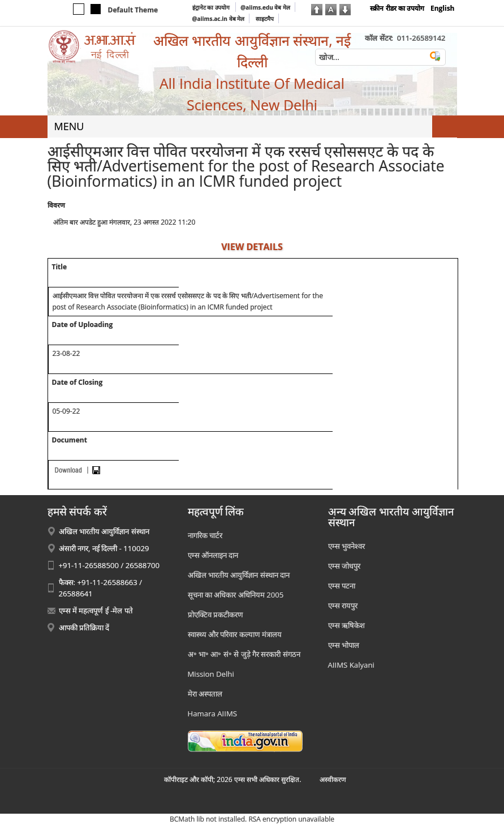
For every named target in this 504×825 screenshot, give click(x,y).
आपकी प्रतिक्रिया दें (84, 628)
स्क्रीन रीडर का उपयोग (397, 8)
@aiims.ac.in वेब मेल (219, 19)
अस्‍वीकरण (333, 779)
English (443, 8)
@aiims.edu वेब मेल (265, 7)
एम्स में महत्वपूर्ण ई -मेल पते (96, 611)
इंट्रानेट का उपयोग (212, 7)
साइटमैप (265, 19)
